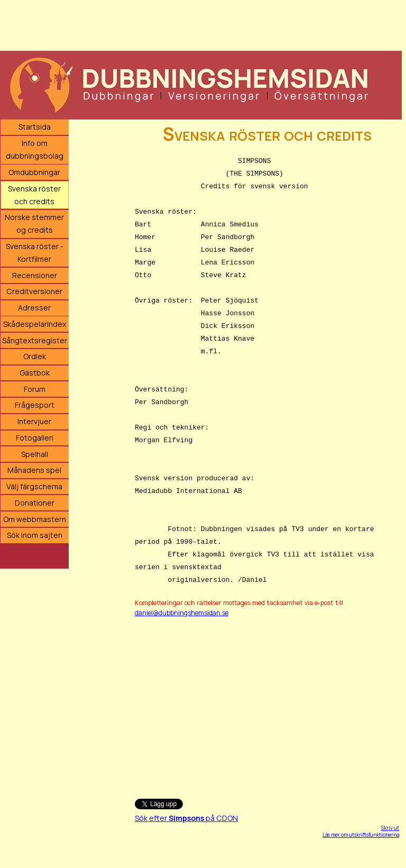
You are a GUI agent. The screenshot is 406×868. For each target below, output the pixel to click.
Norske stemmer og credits (34, 223)
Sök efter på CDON (186, 818)
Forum (35, 389)
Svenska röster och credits (34, 195)
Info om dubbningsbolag (35, 149)
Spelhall (35, 454)
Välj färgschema (34, 486)
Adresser (34, 308)
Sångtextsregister (35, 340)
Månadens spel (34, 470)
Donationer (35, 503)
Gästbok (35, 373)
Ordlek (35, 356)
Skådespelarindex (35, 324)
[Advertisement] (201, 24)
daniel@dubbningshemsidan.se (182, 613)
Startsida (35, 127)
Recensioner (35, 275)
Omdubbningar (34, 172)
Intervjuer (34, 421)
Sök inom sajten (35, 535)
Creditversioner (34, 291)
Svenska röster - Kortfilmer (35, 253)
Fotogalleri (35, 438)
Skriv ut (390, 828)
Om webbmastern (35, 519)
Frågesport (35, 405)
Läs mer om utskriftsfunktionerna (361, 835)
